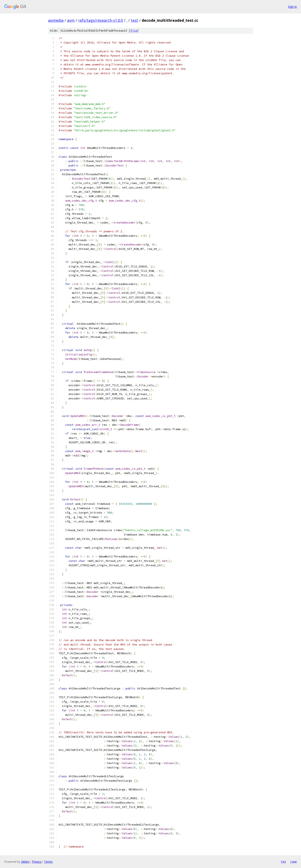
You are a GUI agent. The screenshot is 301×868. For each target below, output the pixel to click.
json (293, 862)
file (134, 31)
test (135, 20)
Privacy (37, 862)
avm (71, 20)
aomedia (56, 20)
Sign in (292, 7)
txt (283, 862)
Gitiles (25, 862)
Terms (48, 862)
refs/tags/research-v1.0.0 (101, 20)
